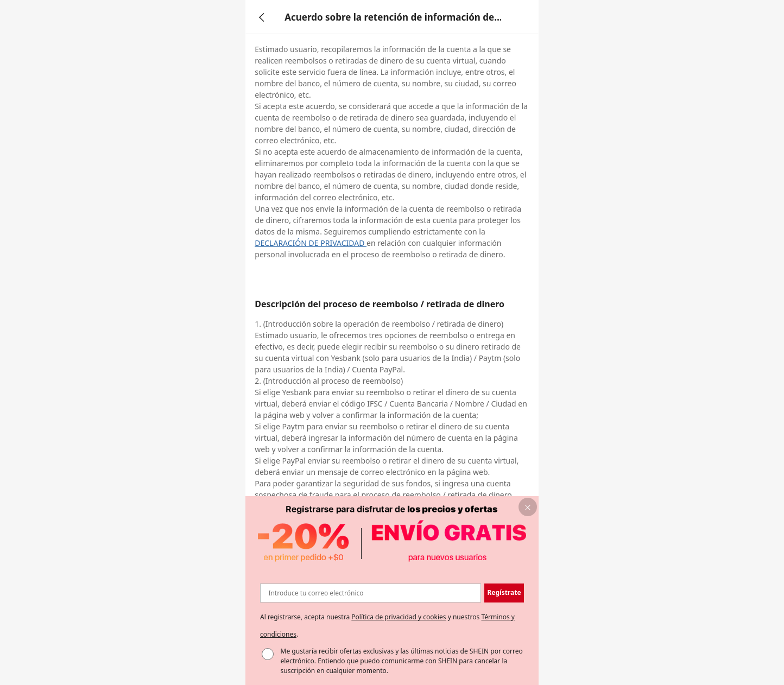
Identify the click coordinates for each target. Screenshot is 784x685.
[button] (504, 593)
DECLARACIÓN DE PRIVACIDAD (311, 243)
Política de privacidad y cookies (399, 617)
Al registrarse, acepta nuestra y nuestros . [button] (387, 626)
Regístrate (504, 592)
